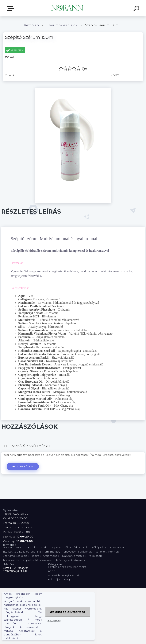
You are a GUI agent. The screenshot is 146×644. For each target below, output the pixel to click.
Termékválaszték (11, 8)
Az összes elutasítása (68, 612)
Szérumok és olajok (62, 25)
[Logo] (67, 8)
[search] (137, 9)
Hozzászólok (23, 466)
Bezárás (54, 620)
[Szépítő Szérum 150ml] (73, 89)
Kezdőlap (31, 25)
